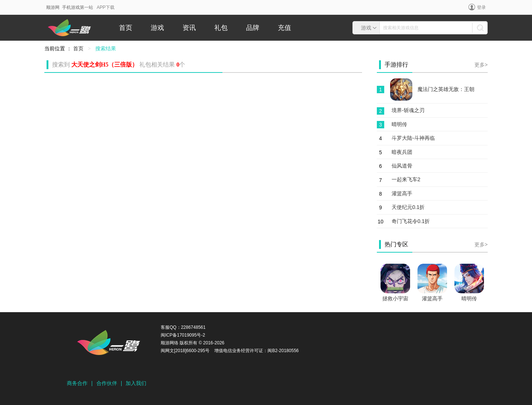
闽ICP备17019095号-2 (183, 335)
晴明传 (399, 124)
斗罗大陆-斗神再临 (413, 138)
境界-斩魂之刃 (408, 110)
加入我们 (136, 383)
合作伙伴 (107, 383)
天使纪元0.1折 (408, 207)
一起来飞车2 (406, 179)
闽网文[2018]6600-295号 (185, 351)
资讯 (189, 28)
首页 (126, 28)
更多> (481, 65)
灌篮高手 (402, 193)
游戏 (157, 28)
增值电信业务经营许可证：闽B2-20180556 (256, 351)
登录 (477, 7)
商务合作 (77, 383)
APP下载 (106, 7)
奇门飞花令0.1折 (411, 221)
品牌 (253, 28)
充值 (284, 28)
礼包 (221, 28)
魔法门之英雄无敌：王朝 (446, 89)
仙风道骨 (402, 166)
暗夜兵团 (402, 152)
